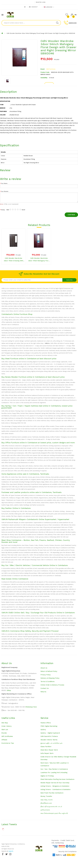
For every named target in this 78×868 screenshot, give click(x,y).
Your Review (5, 191)
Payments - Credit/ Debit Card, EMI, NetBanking (63, 842)
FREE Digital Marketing (49, 726)
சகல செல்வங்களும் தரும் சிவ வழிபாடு (54, 813)
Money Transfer (46, 796)
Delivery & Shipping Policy (50, 678)
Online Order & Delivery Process (52, 685)
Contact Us (45, 688)
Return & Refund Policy (49, 671)
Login (44, 2)
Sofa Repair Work (47, 753)
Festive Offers (46, 723)
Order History (7, 726)
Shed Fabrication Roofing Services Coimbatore (57, 779)
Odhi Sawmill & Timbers (49, 736)
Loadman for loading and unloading (54, 773)
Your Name (4, 183)
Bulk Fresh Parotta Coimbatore (52, 793)
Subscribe (69, 280)
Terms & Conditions (48, 682)
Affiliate (4, 740)
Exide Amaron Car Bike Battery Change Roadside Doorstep (58, 758)
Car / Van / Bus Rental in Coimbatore (54, 769)
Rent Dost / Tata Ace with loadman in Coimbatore (55, 764)
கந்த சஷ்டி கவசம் (47, 800)
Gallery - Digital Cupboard (50, 733)
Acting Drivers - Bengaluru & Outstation (55, 786)
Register (39, 2)
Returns (43, 692)
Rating (3, 210)
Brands (4, 733)
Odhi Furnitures (51, 69)
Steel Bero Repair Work (49, 750)
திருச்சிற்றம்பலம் (46, 803)
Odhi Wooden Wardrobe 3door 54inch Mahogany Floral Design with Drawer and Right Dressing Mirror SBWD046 (41, 33)
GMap (9, 690)
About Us (44, 668)
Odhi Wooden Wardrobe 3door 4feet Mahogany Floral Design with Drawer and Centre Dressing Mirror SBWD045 (39, 260)
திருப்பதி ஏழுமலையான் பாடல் (51, 806)
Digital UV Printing (47, 776)
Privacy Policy (46, 675)
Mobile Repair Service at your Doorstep (55, 783)
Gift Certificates (7, 736)
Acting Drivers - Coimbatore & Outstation (55, 789)
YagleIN (11, 851)
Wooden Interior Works (49, 740)
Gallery (43, 730)
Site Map (5, 723)
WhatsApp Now (31, 707)
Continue (71, 215)
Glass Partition (46, 747)
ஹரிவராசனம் (45, 810)
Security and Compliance (67, 852)
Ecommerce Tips (8, 743)
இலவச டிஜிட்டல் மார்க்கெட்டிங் (51, 743)
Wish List (5, 730)
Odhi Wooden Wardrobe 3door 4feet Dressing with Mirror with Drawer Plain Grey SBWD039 (13, 260)
